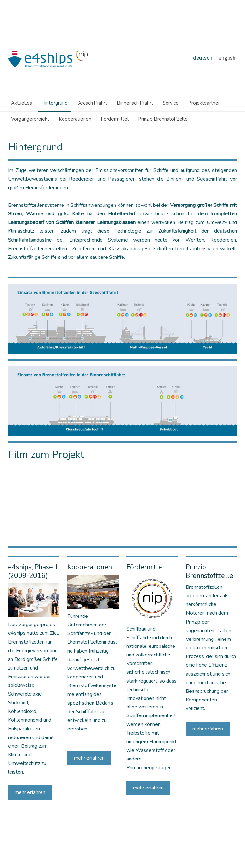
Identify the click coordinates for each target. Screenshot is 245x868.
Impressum (16, 851)
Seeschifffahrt (92, 103)
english (227, 58)
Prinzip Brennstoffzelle (163, 119)
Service (171, 103)
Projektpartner (204, 103)
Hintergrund (55, 103)
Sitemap (59, 851)
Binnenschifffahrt (135, 103)
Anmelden (230, 858)
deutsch (203, 58)
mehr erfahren (30, 792)
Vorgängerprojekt (30, 119)
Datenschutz (39, 851)
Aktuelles (22, 103)
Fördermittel (115, 119)
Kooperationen (75, 119)
